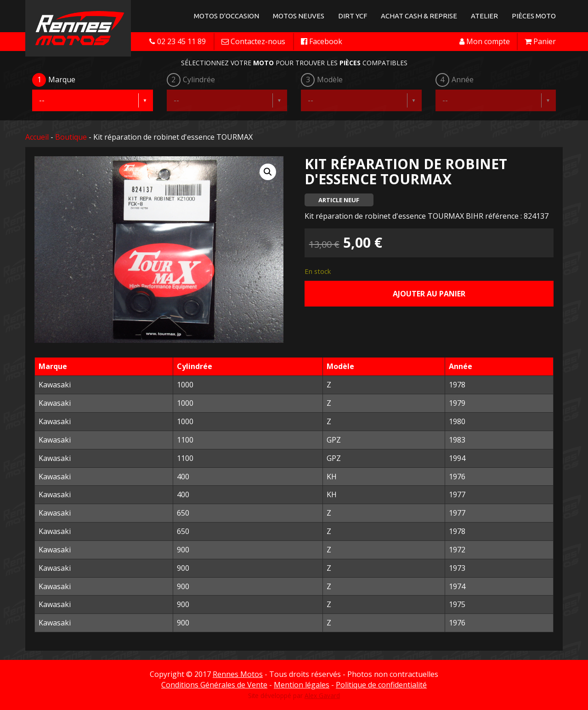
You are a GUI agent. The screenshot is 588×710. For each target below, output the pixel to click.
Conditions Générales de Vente (214, 685)
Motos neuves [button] (299, 16)
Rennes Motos (238, 674)
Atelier (484, 16)
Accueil (37, 137)
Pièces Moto (534, 16)
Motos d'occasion (226, 16)
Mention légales (302, 685)
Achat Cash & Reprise (419, 16)
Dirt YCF (353, 16)
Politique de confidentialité (381, 685)
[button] (268, 172)
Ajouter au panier (429, 294)
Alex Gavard (322, 696)
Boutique (71, 137)
